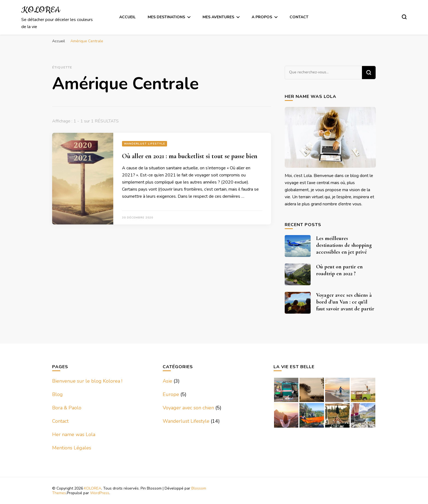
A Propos (262, 17)
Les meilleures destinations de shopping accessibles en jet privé (344, 245)
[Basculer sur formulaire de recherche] (404, 17)
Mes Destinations (166, 17)
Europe (171, 394)
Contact (299, 17)
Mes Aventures (218, 17)
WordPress (100, 493)
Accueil (127, 17)
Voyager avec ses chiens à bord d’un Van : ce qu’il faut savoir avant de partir (345, 302)
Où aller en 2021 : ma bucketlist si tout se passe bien (190, 156)
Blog (57, 394)
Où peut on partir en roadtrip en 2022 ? (339, 270)
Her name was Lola (74, 434)
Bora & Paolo (67, 408)
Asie (167, 381)
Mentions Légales (72, 448)
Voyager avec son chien (188, 408)
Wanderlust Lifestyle (145, 144)
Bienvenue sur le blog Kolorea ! (87, 381)
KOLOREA (41, 10)
